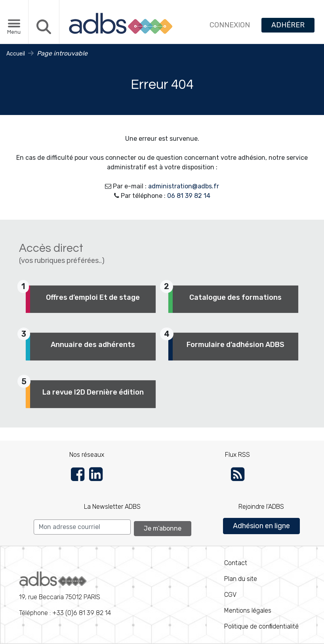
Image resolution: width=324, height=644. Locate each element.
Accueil (16, 54)
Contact (236, 563)
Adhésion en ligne (261, 526)
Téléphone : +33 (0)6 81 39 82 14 (65, 594)
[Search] (82, 527)
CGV (230, 595)
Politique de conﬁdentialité (261, 626)
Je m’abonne (163, 528)
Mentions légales (248, 610)
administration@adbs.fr (184, 186)
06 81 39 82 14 (189, 196)
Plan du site (241, 579)
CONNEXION (230, 25)
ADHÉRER (288, 25)
